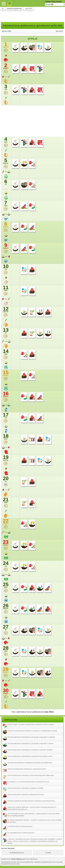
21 (6, 500)
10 (6, 267)
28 (6, 649)
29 (6, 670)
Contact (48, 853)
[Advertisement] (32, 16)
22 (6, 521)
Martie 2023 (7, 31)
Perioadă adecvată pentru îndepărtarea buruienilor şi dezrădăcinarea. (30, 763)
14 (6, 352)
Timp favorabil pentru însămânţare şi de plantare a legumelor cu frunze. (31, 743)
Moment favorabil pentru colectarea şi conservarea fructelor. (27, 769)
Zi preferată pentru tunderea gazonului (20, 826)
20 (6, 479)
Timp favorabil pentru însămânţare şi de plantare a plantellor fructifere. (30, 750)
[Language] (55, 4)
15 (6, 373)
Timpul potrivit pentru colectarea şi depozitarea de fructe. (26, 794)
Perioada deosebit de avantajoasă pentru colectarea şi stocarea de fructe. (31, 801)
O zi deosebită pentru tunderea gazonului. (21, 833)
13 (6, 331)
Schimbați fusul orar (17, 853)
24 (6, 564)
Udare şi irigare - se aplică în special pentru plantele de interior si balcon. (31, 724)
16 (6, 394)
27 (6, 628)
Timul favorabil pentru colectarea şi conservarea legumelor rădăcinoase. (31, 775)
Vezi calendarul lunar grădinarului (32, 712)
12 (6, 309)
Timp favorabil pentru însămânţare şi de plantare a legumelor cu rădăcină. (31, 737)
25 (6, 585)
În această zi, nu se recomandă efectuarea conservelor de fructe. (28, 782)
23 (6, 543)
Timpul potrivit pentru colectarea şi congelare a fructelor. (26, 788)
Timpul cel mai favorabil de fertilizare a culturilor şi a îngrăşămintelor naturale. (32, 731)
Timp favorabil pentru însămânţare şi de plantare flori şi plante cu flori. (30, 756)
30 (6, 691)
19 (6, 458)
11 (6, 288)
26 (6, 606)
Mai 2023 (59, 31)
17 (6, 415)
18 (6, 437)
